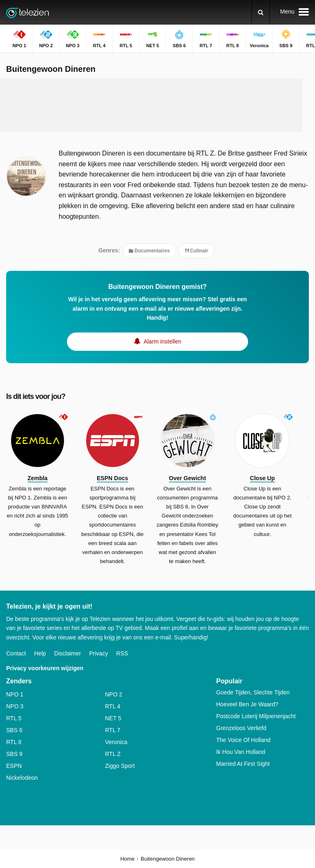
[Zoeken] (261, 12)
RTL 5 (14, 718)
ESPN (14, 766)
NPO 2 (114, 694)
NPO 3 (15, 706)
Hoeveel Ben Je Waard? (247, 704)
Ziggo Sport (120, 766)
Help (40, 653)
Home (127, 859)
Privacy (98, 653)
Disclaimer (67, 653)
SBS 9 (14, 754)
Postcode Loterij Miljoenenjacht (256, 716)
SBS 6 (14, 730)
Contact (16, 653)
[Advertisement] (157, 105)
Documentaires (149, 251)
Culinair (197, 251)
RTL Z (113, 754)
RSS (122, 653)
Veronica (116, 742)
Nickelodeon (22, 778)
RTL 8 (14, 742)
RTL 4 (113, 706)
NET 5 (113, 718)
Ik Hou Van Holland (241, 752)
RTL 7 (113, 730)
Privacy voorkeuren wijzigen (45, 668)
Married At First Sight (243, 764)
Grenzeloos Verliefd (241, 728)
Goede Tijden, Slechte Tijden (253, 692)
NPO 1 (15, 694)
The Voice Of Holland (243, 740)
